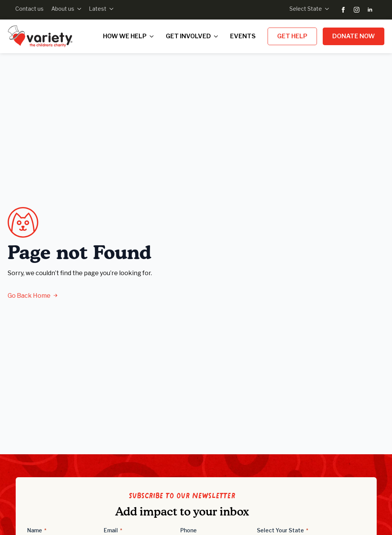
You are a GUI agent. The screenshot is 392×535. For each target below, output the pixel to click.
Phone (189, 530)
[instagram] (357, 10)
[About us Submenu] (78, 9)
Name (37, 530)
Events (243, 36)
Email (113, 530)
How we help (125, 36)
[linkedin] (370, 10)
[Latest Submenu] (110, 9)
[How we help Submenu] (153, 36)
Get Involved (188, 36)
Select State (306, 9)
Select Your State (283, 530)
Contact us (29, 9)
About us (63, 9)
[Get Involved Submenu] (217, 36)
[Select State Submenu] (325, 9)
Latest (98, 9)
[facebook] (343, 10)
